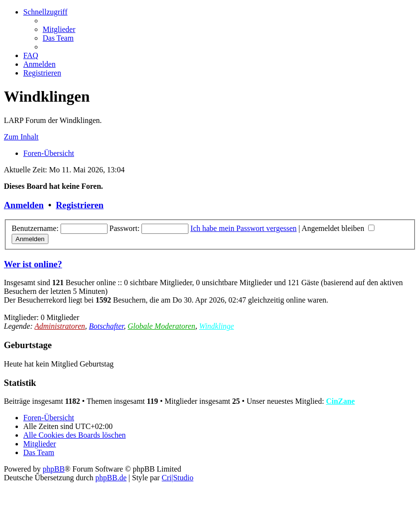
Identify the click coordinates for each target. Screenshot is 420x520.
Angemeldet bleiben (338, 228)
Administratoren (60, 326)
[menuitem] (59, 29)
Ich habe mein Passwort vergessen (243, 228)
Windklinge (217, 326)
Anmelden (24, 205)
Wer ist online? (33, 264)
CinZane (341, 401)
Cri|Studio (178, 478)
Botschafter (107, 326)
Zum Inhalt (21, 137)
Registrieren (79, 205)
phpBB (54, 469)
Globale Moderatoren (162, 326)
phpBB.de (111, 478)
